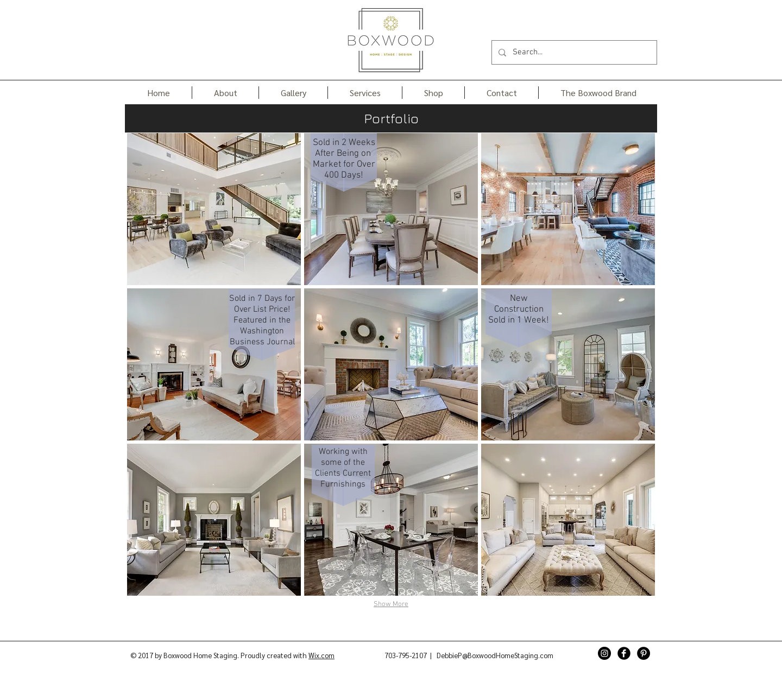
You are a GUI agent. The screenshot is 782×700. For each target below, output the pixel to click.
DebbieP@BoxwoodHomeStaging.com (495, 655)
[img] (214, 209)
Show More (391, 604)
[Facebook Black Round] (624, 653)
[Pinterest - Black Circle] (644, 653)
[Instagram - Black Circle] (604, 653)
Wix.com (321, 655)
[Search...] (573, 52)
